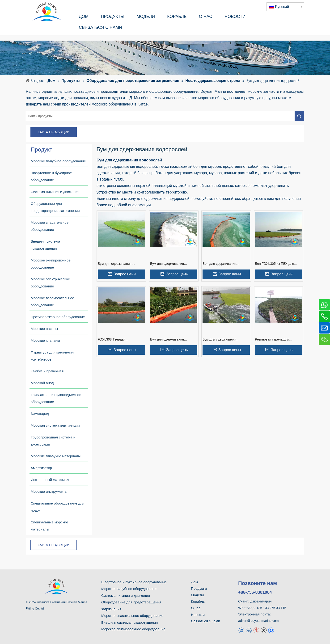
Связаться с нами (205, 621)
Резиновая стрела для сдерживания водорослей (275, 340)
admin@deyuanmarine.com (258, 621)
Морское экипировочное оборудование (133, 629)
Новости (198, 615)
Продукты (199, 588)
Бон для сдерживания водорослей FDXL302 (219, 264)
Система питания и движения (126, 596)
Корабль (198, 601)
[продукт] (165, 58)
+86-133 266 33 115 (271, 608)
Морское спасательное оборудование (132, 616)
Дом (194, 582)
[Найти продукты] (160, 116)
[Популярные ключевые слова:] (299, 116)
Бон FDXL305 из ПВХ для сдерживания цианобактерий (277, 264)
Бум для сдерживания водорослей (167, 264)
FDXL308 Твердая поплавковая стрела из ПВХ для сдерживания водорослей (121, 340)
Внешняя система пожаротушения (129, 622)
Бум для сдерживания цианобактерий (115, 264)
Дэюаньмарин (261, 601)
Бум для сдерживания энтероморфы (219, 340)
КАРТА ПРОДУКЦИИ (54, 132)
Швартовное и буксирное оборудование (134, 582)
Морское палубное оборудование (129, 589)
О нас (196, 608)
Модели (197, 595)
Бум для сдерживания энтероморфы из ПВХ (167, 340)
